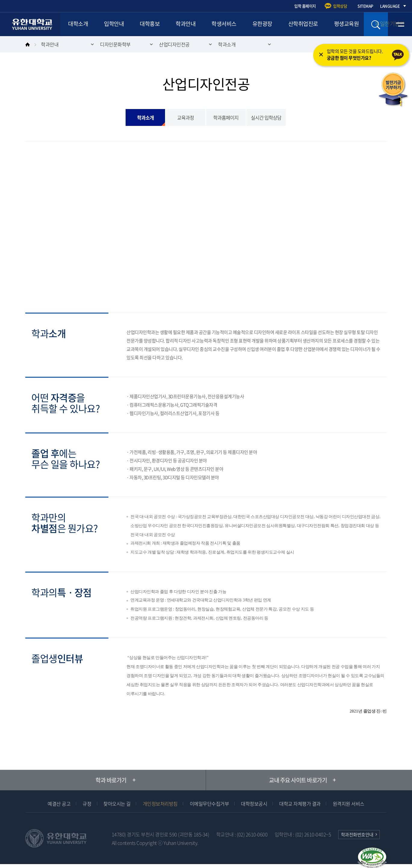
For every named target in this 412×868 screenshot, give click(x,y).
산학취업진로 (309, 24)
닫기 (320, 56)
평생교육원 (353, 24)
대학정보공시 (254, 804)
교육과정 (186, 117)
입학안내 (115, 24)
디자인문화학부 (115, 44)
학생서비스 (228, 24)
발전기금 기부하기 (393, 90)
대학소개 (79, 24)
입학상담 (340, 6)
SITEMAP (365, 6)
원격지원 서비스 (349, 804)
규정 (87, 804)
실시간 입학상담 (266, 117)
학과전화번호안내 (357, 835)
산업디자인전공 (174, 44)
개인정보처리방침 (160, 804)
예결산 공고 (59, 804)
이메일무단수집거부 (209, 804)
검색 (376, 24)
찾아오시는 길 (117, 804)
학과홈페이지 (226, 117)
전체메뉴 (400, 24)
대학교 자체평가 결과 (300, 804)
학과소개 (227, 44)
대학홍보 (152, 24)
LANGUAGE (390, 6)
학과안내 (189, 24)
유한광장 (267, 24)
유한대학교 (33, 24)
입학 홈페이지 (305, 6)
